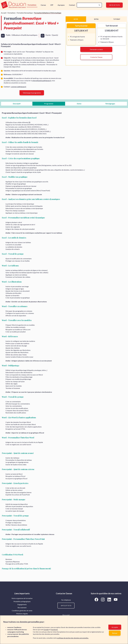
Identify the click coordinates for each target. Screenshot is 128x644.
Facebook (54, 630)
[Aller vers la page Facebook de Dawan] (97, 599)
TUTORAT (117, 19)
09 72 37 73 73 (114, 5)
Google (46, 630)
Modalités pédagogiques (22, 601)
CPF (52, 5)
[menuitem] (22, 598)
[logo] (14, 5)
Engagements (22, 604)
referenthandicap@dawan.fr (42, 81)
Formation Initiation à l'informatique (48, 13)
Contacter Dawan (96, 57)
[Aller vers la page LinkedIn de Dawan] (110, 599)
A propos (61, 5)
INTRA (96, 19)
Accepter (115, 627)
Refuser (115, 633)
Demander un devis (96, 49)
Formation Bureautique (25, 13)
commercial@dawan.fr (19, 87)
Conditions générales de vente (22, 611)
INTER (76, 19)
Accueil (4, 13)
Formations (32, 5)
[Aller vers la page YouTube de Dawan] (116, 599)
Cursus (43, 5)
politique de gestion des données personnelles (73, 638)
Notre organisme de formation (22, 598)
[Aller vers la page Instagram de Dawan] (103, 599)
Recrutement (22, 608)
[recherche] (88, 5)
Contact (72, 5)
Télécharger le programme (32, 93)
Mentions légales (22, 614)
